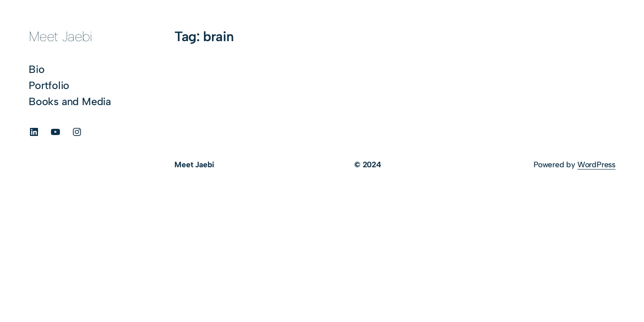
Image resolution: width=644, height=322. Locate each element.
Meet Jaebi (61, 36)
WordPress (596, 164)
